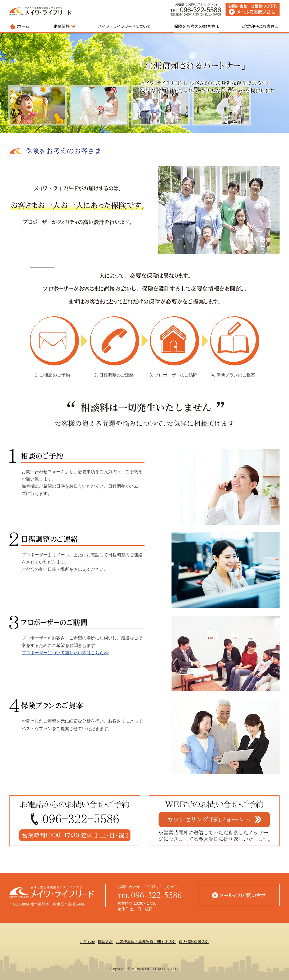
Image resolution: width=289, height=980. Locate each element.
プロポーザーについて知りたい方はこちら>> (65, 653)
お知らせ (88, 942)
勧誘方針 (105, 942)
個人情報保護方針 (194, 942)
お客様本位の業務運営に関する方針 (146, 942)
